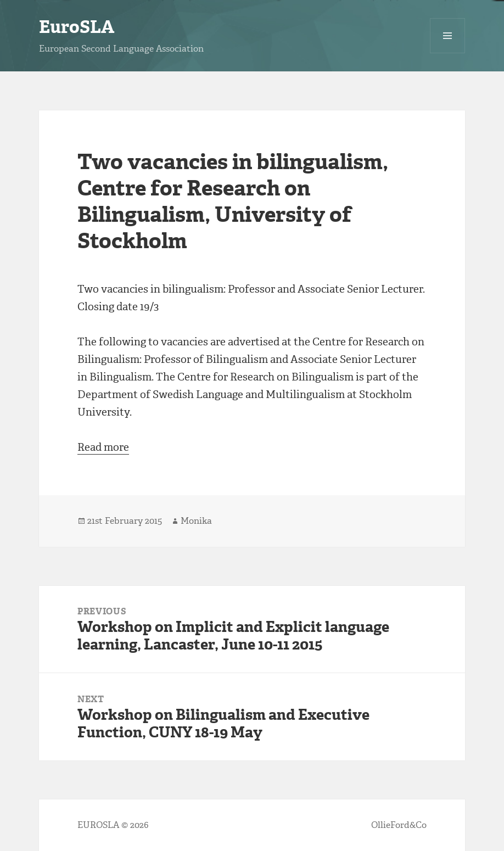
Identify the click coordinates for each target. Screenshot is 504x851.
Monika (196, 521)
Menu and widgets (448, 53)
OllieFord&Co (399, 825)
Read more (103, 447)
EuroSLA (77, 27)
